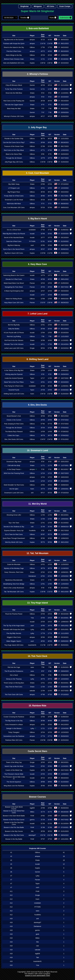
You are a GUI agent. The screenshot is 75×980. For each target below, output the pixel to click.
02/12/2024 (65, 481)
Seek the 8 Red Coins (14, 241)
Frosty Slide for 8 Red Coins (14, 196)
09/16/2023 (65, 778)
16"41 (43, 188)
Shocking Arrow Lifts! (14, 515)
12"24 (43, 473)
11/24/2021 (65, 766)
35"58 (43, 831)
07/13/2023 (65, 694)
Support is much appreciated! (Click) (37, 975)
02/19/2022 (65, 59)
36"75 (43, 139)
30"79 (43, 568)
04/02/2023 (65, 477)
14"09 (43, 432)
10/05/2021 (65, 816)
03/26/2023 (65, 374)
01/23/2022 (65, 241)
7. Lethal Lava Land (37, 314)
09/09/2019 (65, 527)
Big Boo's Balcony (14, 245)
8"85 (43, 154)
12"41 (43, 523)
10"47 (43, 291)
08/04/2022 (65, 835)
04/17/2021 (65, 196)
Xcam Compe (65, 6)
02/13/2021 (65, 618)
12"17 (43, 378)
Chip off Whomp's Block (14, 85)
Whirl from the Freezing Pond (14, 473)
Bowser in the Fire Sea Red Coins (14, 823)
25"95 (43, 245)
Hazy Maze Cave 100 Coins (14, 303)
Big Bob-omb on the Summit (14, 40)
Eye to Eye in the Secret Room (14, 249)
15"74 (43, 489)
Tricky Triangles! (14, 732)
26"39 (43, 101)
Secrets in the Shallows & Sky (14, 527)
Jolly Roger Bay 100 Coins (14, 162)
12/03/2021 (65, 489)
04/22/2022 (65, 47)
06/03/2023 (65, 40)
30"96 (43, 721)
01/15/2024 (65, 782)
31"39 (43, 820)
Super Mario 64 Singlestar (37, 11)
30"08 (43, 416)
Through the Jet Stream (14, 158)
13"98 (43, 299)
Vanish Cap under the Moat (14, 766)
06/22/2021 (65, 109)
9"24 (43, 93)
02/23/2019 (65, 348)
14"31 (43, 564)
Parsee (32, 283)
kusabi (32, 234)
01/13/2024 (65, 823)
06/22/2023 (65, 325)
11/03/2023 (65, 584)
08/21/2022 (65, 542)
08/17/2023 (65, 146)
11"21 (43, 59)
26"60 (43, 637)
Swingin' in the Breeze (14, 728)
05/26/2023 (65, 736)
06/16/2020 (65, 614)
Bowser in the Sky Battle (14, 839)
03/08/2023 (65, 485)
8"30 (43, 530)
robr (32, 527)
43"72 (43, 51)
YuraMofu (32, 530)
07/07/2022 (65, 420)
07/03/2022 (65, 428)
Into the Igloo (14, 489)
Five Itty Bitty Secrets (14, 633)
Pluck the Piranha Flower (14, 614)
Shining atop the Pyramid (14, 374)
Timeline (23, 18)
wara (32, 667)
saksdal (32, 691)
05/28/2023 (65, 808)
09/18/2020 (65, 812)
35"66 (43, 786)
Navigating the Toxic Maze (14, 287)
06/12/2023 (65, 329)
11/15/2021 (65, 340)
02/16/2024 (65, 333)
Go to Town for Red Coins (14, 534)
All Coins (50, 6)
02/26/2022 (65, 687)
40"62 (43, 641)
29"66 (43, 485)
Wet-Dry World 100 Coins (14, 542)
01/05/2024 (65, 283)
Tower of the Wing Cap (14, 762)
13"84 (43, 333)
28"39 (43, 85)
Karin (32, 394)
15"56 (43, 717)
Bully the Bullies (14, 329)
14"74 (43, 275)
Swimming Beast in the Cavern (14, 275)
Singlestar (25, 6)
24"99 (43, 808)
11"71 (43, 465)
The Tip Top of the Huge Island (14, 626)
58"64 (43, 348)
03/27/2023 (65, 473)
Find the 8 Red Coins (14, 51)
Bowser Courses (37, 797)
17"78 (43, 633)
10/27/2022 (65, 378)
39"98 (43, 782)
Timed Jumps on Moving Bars (14, 683)
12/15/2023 (65, 89)
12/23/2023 (65, 679)
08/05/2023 (65, 207)
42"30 (43, 386)
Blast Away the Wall (14, 109)
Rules (52, 18)
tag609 (32, 808)
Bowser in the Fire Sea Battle (14, 827)
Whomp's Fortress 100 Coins (14, 116)
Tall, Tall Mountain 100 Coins (14, 592)
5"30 (43, 469)
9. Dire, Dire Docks (37, 405)
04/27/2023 (65, 158)
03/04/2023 (65, 671)
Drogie (32, 348)
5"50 (43, 675)
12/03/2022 (65, 576)
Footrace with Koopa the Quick (14, 43)
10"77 (43, 237)
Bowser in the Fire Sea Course (14, 820)
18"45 (43, 762)
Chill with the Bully (14, 465)
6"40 (43, 588)
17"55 (43, 47)
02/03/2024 (65, 112)
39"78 (43, 435)
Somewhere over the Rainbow (14, 736)
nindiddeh (32, 230)
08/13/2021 (65, 515)
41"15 (43, 40)
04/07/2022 (65, 245)
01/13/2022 (65, 523)
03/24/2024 (65, 291)
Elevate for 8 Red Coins (14, 279)
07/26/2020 (65, 675)
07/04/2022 (65, 435)
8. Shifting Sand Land (38, 359)
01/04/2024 (65, 116)
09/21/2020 (65, 592)
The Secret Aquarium (14, 782)
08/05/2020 (65, 299)
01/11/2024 (65, 85)
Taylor (32, 378)
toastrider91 (32, 645)
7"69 (43, 667)
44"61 (43, 382)
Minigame (38, 6)
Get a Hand (14, 675)
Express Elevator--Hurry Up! (14, 530)
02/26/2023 (65, 390)
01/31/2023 (65, 831)
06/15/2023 (65, 51)
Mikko (32, 812)
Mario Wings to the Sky (14, 55)
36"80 (43, 196)
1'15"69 (43, 253)
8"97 (43, 671)
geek (38, 934)
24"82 (43, 816)
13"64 (43, 370)
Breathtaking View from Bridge (14, 584)
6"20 (43, 374)
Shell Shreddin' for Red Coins (14, 485)
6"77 (43, 580)
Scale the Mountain (14, 564)
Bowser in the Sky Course (14, 831)
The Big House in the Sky (14, 721)
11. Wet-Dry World (37, 504)
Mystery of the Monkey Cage (14, 568)
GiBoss (32, 47)
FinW (32, 816)
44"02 (43, 629)
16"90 (43, 626)
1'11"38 (43, 645)
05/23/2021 (65, 683)
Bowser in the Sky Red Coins (14, 835)
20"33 (43, 287)
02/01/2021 (65, 629)
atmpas (32, 40)
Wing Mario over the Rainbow (14, 786)
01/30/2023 (65, 667)
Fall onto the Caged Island (14, 105)
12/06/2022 (65, 55)
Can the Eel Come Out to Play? (14, 142)
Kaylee (32, 63)
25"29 (43, 55)
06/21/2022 (65, 416)
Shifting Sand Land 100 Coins (14, 394)
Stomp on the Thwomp (14, 679)
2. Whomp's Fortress (37, 74)
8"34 (43, 462)
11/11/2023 (65, 633)
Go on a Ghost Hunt (14, 230)
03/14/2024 (65, 101)
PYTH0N (32, 241)
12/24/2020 (65, 728)
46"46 (43, 192)
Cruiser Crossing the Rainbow (14, 717)
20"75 (43, 679)
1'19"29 (43, 162)
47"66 (43, 230)
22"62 (43, 572)
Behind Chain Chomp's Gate (14, 59)
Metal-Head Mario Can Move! (14, 283)
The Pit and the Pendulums (14, 671)
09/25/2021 (65, 580)
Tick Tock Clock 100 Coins (14, 694)
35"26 (43, 200)
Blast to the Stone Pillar (14, 154)
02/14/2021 (65, 588)
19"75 (43, 770)
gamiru (32, 820)
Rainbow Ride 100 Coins (14, 740)
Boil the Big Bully (14, 325)
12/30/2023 (65, 150)
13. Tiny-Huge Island (37, 603)
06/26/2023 (65, 786)
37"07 (43, 839)
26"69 (43, 142)
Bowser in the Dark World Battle (14, 816)
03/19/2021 (65, 637)
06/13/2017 (65, 469)
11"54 (43, 515)
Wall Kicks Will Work (14, 204)
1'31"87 (43, 303)
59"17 (43, 493)
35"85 (43, 538)
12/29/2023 (65, 774)
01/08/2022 (65, 230)
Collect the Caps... (14, 435)
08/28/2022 (65, 204)
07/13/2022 (65, 184)
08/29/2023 (65, 303)
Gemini (32, 85)
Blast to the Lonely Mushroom (14, 588)
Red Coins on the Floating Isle (14, 101)
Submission (64, 18)
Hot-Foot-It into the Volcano (14, 340)
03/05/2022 (65, 641)
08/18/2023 (65, 142)
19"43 (43, 283)
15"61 (43, 325)
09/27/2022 (65, 287)
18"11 (43, 344)
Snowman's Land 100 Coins (14, 493)
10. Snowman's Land (37, 450)
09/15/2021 (65, 762)
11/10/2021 (65, 93)
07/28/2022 (65, 432)
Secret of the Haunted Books (14, 237)
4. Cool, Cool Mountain (37, 173)
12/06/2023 (65, 538)
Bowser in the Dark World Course (14, 808)
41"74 (43, 812)
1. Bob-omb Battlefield (37, 28)
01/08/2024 (65, 717)
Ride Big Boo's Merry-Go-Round (14, 234)
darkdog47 (32, 835)
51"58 (43, 823)
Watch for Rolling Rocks (14, 299)
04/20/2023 (65, 154)
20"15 (43, 778)
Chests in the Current (14, 420)
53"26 (43, 207)
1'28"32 (43, 63)
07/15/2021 (65, 827)
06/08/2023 (65, 249)
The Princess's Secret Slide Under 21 (14, 778)
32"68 (43, 234)
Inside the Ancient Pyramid (14, 378)
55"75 (43, 542)
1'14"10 (43, 43)
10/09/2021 (65, 572)
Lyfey (32, 629)
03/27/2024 (65, 275)
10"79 (43, 158)
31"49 (43, 527)
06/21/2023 (65, 43)
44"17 (43, 116)
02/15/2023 (65, 63)
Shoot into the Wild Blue (14, 93)
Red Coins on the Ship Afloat (14, 150)
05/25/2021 (65, 645)
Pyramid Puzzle (14, 390)
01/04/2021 (65, 200)
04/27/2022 (65, 820)
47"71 (43, 150)
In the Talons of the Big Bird (14, 370)
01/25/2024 (65, 394)
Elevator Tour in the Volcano (14, 344)
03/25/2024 (65, 295)
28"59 (43, 420)
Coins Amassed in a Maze (14, 725)
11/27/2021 (65, 465)
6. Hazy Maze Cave (38, 264)
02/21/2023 (65, 105)
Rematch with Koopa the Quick (14, 629)
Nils (32, 831)
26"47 (43, 249)
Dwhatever (32, 576)
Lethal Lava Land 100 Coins (14, 348)
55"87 (43, 534)
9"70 (43, 105)
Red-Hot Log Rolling (14, 336)
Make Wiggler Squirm (14, 641)
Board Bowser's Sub (14, 416)
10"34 (43, 732)
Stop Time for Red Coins (14, 687)
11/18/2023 (65, 568)
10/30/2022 (65, 370)
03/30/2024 (65, 253)
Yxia (32, 618)
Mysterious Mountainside (14, 580)
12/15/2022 (65, 188)
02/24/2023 (65, 382)
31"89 (43, 827)
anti (32, 493)
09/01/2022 (65, 279)
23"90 (43, 184)
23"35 (43, 614)
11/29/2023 (65, 534)
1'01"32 (43, 835)
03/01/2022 (65, 626)
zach (32, 245)
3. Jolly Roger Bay (37, 127)
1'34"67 (43, 439)
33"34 (43, 428)
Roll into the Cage (14, 667)
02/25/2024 (65, 234)
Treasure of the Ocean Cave (14, 146)
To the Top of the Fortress (14, 89)
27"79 (43, 736)
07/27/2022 (65, 424)
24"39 (43, 390)
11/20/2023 (65, 564)
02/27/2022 (65, 691)
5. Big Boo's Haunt (38, 219)
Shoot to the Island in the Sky (14, 47)
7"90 (43, 336)
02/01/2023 (65, 462)
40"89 (43, 279)
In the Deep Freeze (14, 469)
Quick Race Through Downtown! (14, 538)
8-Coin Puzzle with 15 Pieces (14, 333)
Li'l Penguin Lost (14, 188)
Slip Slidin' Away (14, 184)
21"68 (43, 146)
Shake (32, 59)
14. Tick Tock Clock (38, 656)
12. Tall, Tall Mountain (37, 553)
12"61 (43, 584)
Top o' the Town (14, 523)
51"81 (43, 241)
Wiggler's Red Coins (14, 637)
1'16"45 (43, 592)
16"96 (43, 340)
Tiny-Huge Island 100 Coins (14, 645)
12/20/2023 (65, 721)
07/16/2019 (65, 493)
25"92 (43, 766)
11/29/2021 (65, 386)
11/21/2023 (65, 139)
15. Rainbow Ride (38, 706)
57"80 (43, 424)
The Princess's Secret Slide (14, 774)
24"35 (43, 774)
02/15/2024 (65, 97)
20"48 (43, 329)
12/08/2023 (65, 622)
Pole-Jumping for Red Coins (14, 424)
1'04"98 (43, 740)
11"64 (43, 687)
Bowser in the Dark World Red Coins (14, 812)
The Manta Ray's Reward (14, 432)
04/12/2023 (65, 725)
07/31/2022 (65, 439)
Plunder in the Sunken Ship (14, 139)
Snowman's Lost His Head (14, 200)
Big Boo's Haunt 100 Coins (14, 253)
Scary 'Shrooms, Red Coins (14, 572)
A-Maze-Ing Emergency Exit (14, 291)
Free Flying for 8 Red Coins (14, 386)
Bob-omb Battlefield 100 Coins (14, 63)
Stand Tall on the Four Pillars (14, 382)
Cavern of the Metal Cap (14, 770)
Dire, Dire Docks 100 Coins (14, 439)
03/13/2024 (65, 237)
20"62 (43, 725)
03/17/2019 (65, 530)
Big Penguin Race (14, 192)
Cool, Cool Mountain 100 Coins (14, 207)
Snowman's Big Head (14, 462)
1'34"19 (43, 394)
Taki (37, 957)
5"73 (43, 204)
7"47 (43, 109)
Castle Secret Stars (37, 751)
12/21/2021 (65, 839)
